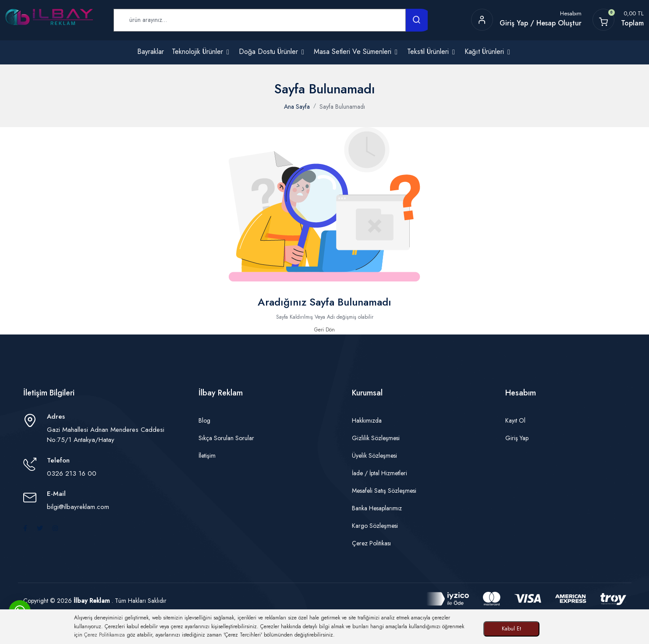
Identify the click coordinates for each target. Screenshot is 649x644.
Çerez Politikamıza (105, 635)
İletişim (207, 455)
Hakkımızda (367, 420)
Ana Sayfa (297, 107)
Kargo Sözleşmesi (375, 526)
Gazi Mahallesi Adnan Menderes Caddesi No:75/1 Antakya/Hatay (106, 435)
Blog (204, 420)
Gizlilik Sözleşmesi (376, 438)
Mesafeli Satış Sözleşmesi (384, 491)
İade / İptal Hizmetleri (379, 473)
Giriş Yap (517, 438)
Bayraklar (151, 52)
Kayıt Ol (515, 420)
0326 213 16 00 (72, 473)
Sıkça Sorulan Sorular (226, 438)
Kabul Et (511, 629)
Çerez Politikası (371, 543)
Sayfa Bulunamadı (342, 107)
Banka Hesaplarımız (377, 508)
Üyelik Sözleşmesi (374, 455)
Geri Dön (324, 330)
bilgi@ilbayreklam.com (78, 507)
